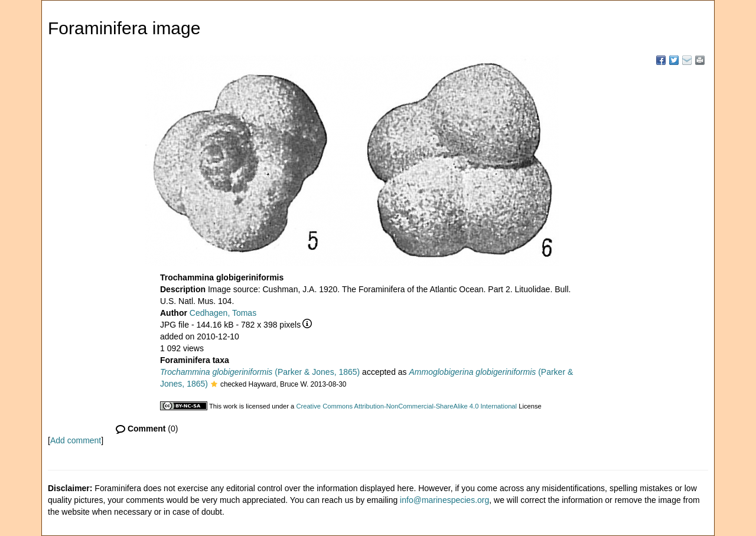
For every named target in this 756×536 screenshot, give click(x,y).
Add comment (76, 440)
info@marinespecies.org (444, 500)
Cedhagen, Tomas (223, 313)
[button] (214, 385)
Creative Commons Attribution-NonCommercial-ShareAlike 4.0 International (406, 406)
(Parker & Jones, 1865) (260, 372)
